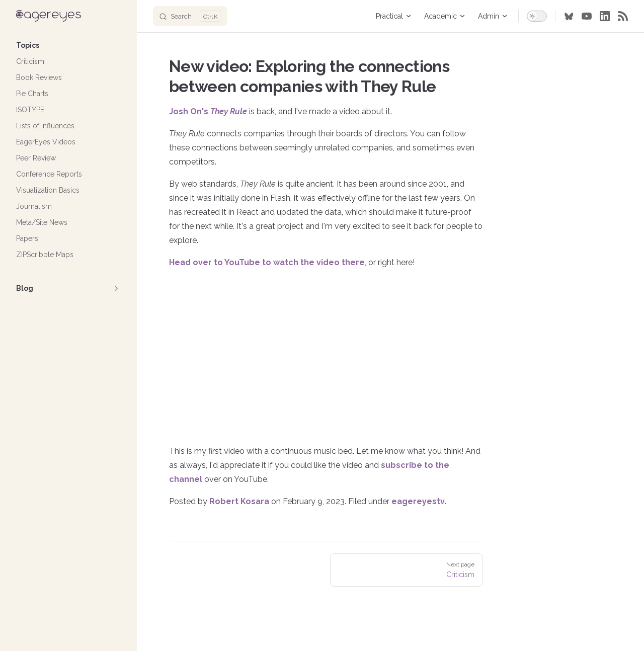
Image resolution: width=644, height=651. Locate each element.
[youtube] (587, 16)
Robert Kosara (239, 501)
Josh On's (208, 111)
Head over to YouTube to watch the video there (267, 262)
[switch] (537, 16)
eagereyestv (418, 501)
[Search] (190, 16)
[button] (68, 45)
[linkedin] (605, 16)
